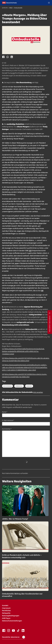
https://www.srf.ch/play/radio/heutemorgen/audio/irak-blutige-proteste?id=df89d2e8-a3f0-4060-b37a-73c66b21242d (23, 351)
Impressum (6, 608)
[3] (3, 365)
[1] (14, 73)
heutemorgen (7, 386)
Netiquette (6, 613)
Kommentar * (7, 429)
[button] (49, 3)
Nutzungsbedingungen (11, 616)
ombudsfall (19, 386)
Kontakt (5, 605)
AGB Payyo (6, 618)
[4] (3, 374)
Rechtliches (6, 610)
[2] (3, 358)
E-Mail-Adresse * (8, 420)
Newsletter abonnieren (14, 637)
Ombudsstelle (18, 8)
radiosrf (29, 386)
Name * (5, 412)
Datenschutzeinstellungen (12, 621)
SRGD (11, 8)
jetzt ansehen (38, 392)
